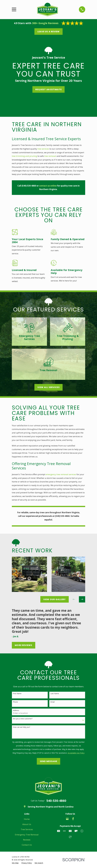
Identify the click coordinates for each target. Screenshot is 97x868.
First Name (17, 694)
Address (16, 710)
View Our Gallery (54, 599)
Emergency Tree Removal (27, 835)
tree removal (50, 156)
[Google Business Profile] (67, 819)
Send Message (49, 761)
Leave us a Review (48, 32)
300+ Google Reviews (45, 23)
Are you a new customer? (23, 719)
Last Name (55, 694)
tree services (43, 149)
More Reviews (23, 645)
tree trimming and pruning (24, 156)
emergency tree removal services (61, 474)
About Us (27, 824)
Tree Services (27, 829)
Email (52, 702)
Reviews (27, 840)
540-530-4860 (56, 801)
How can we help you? (21, 727)
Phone (15, 702)
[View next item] (82, 599)
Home (27, 819)
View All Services (48, 387)
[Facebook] (73, 819)
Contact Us (27, 845)
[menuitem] (15, 863)
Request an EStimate (48, 89)
